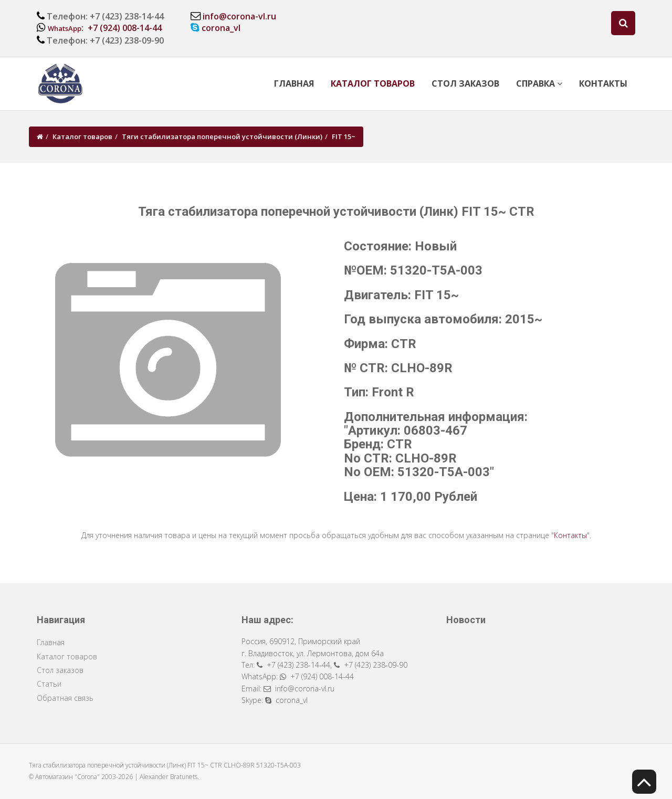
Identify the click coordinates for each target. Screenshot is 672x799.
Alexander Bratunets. (169, 777)
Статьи (49, 684)
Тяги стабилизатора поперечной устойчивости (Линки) (222, 136)
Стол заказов (465, 83)
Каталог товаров (373, 83)
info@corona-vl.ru (239, 16)
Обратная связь (65, 698)
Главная (294, 83)
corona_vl (221, 28)
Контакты (603, 83)
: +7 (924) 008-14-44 (105, 28)
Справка (539, 83)
